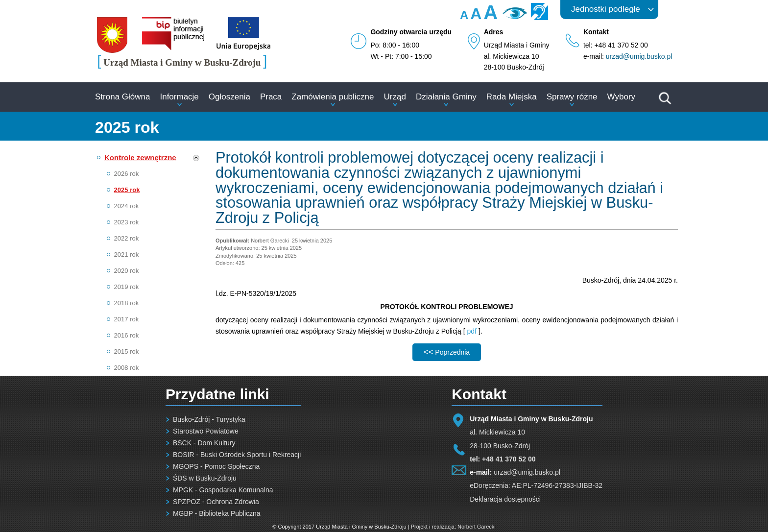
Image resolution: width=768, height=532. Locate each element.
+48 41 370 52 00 (509, 459)
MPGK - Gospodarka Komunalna (223, 490)
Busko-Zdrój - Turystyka (209, 419)
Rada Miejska (512, 97)
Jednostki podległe (606, 9)
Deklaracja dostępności (505, 499)
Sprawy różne (572, 97)
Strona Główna (122, 97)
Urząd (395, 97)
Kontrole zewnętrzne (140, 157)
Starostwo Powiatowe (206, 431)
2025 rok (127, 190)
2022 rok (127, 238)
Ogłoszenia (229, 97)
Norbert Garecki (477, 527)
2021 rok (127, 254)
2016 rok (127, 335)
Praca (271, 97)
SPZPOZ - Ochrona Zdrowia (216, 502)
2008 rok (127, 368)
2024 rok (127, 206)
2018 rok (127, 303)
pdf (472, 331)
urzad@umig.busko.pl (639, 56)
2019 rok (127, 287)
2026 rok (127, 174)
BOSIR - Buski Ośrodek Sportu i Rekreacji (237, 455)
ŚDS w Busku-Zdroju (205, 478)
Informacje (179, 97)
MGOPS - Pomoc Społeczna (216, 466)
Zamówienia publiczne (333, 97)
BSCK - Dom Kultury (204, 443)
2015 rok (127, 351)
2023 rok (127, 222)
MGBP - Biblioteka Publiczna (217, 513)
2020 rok (127, 271)
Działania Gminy (446, 97)
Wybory (621, 97)
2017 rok (127, 319)
